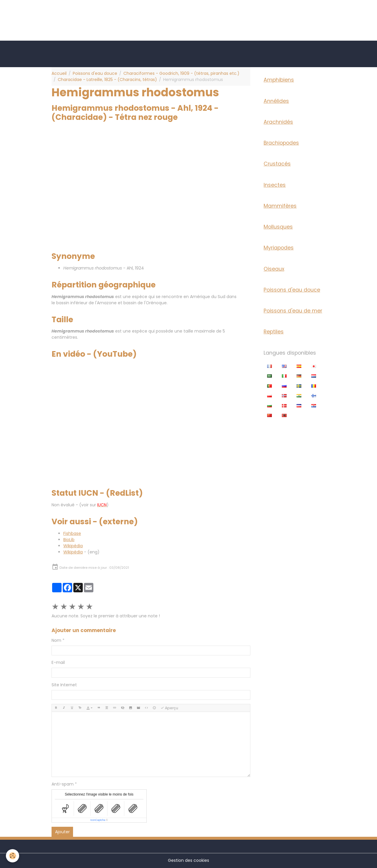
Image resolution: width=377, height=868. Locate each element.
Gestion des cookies (188, 860)
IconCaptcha (98, 820)
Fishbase (72, 533)
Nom (56, 640)
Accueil (59, 73)
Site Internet (64, 685)
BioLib (69, 540)
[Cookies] (13, 856)
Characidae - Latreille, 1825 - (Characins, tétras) (107, 80)
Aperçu (169, 708)
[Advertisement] (107, 13)
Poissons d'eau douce (95, 73)
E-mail (58, 662)
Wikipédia (73, 546)
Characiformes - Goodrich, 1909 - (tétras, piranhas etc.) (181, 73)
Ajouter (62, 832)
